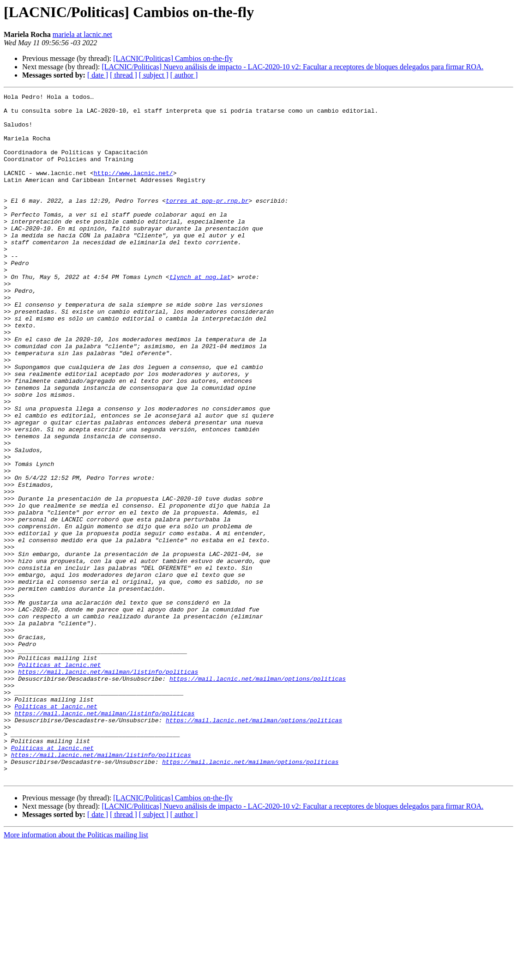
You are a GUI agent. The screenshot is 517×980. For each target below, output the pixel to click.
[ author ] (184, 75)
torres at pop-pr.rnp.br (207, 223)
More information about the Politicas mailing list (76, 972)
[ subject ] (154, 75)
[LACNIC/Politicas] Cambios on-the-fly (173, 58)
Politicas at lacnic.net (59, 780)
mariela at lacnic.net (82, 34)
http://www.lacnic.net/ (133, 189)
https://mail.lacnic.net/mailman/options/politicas (258, 796)
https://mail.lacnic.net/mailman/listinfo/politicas (108, 788)
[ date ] (98, 75)
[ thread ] (123, 75)
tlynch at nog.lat (200, 314)
